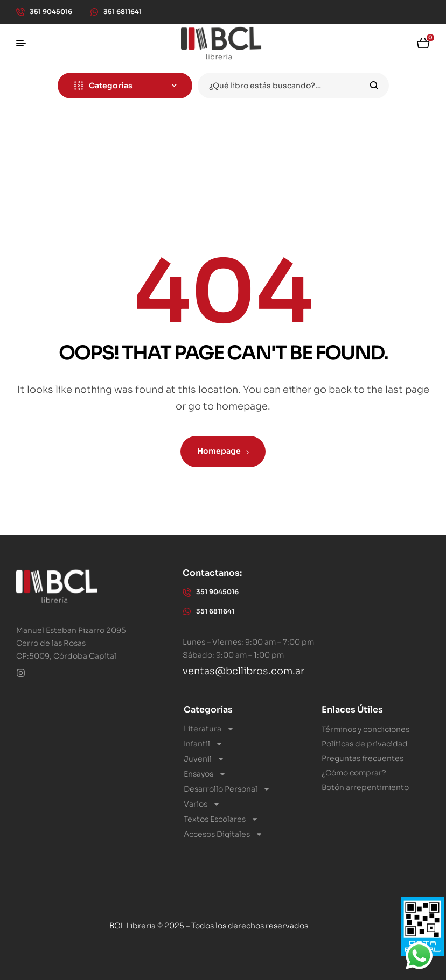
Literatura (209, 729)
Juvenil (204, 759)
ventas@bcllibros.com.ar (243, 671)
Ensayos (205, 774)
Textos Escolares (221, 819)
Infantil (203, 744)
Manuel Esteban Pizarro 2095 (71, 630)
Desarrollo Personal (227, 789)
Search (374, 86)
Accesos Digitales (223, 834)
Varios (202, 804)
